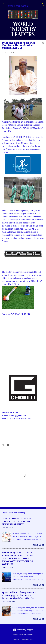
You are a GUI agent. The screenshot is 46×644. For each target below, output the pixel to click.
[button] (43, 43)
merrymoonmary (28, 635)
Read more (39, 545)
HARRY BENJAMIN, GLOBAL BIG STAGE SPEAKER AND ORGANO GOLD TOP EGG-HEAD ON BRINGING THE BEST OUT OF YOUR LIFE (18, 558)
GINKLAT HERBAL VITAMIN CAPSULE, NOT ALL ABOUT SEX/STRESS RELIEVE (16, 521)
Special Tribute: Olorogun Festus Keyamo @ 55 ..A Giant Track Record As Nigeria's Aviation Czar (19, 595)
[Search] (43, 5)
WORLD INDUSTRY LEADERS (23, 29)
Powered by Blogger (23, 630)
